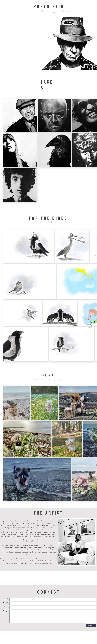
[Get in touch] (91, 625)
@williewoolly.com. (45, 563)
